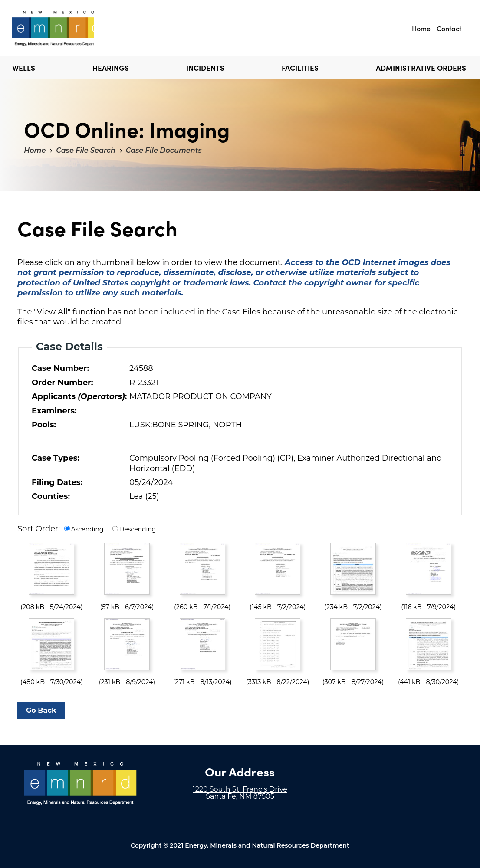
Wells (24, 68)
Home (421, 28)
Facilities (300, 68)
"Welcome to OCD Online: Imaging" (53, 28)
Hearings (111, 68)
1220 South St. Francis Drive (240, 789)
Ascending (87, 529)
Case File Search (85, 150)
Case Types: (56, 458)
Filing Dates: (57, 482)
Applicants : (79, 396)
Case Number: (60, 368)
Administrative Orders (421, 68)
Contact (449, 28)
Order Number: (62, 383)
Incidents (205, 68)
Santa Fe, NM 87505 (240, 796)
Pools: (44, 425)
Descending (138, 529)
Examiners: (54, 411)
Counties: (51, 496)
